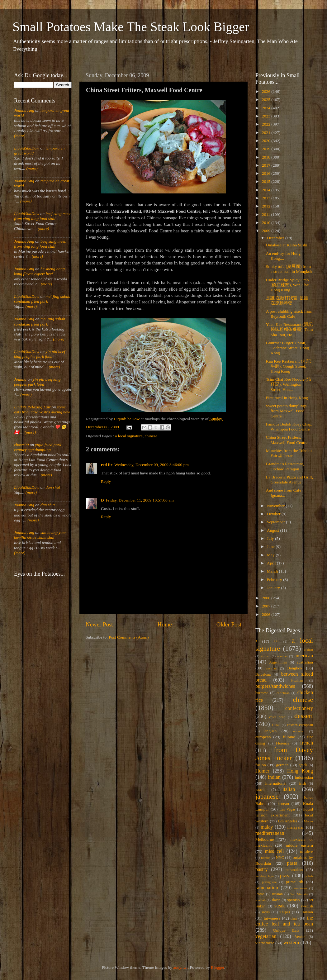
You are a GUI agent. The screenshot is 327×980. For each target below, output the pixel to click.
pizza (285, 876)
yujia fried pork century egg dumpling (38, 447)
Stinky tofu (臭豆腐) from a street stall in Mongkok (289, 269)
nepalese (306, 852)
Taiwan (307, 912)
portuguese (269, 882)
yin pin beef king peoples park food (40, 354)
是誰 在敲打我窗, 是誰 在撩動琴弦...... (287, 300)
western (291, 943)
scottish (261, 900)
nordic (265, 858)
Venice (300, 937)
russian (277, 894)
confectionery (299, 708)
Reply (106, 481)
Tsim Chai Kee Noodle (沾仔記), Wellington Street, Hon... (289, 384)
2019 (267, 149)
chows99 (21, 445)
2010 (267, 223)
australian (305, 662)
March (273, 571)
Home (165, 624)
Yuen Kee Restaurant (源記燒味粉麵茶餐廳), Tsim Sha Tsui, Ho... (289, 329)
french (307, 743)
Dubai (276, 725)
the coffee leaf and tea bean (284, 921)
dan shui (53, 487)
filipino (289, 737)
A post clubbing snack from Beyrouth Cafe (289, 314)
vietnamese (265, 943)
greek (303, 765)
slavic (276, 900)
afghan (308, 649)
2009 (267, 231)
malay (267, 827)
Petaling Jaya (264, 876)
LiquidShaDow (27, 148)
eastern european (300, 725)
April (272, 563)
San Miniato (299, 894)
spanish (294, 900)
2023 (267, 116)
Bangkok (295, 668)
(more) (20, 136)
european (263, 737)
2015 (267, 181)
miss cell (274, 851)
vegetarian (266, 936)
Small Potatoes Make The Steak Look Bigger (131, 27)
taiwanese (272, 918)
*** (276, 641)
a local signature (129, 436)
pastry (262, 869)
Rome (260, 894)
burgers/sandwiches (275, 686)
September (276, 522)
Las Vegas (287, 809)
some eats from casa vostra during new (42, 409)
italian (289, 789)
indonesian (304, 777)
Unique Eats (286, 930)
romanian (301, 888)
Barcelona (263, 674)
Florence (282, 743)
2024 (267, 108)
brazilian (297, 680)
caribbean (283, 693)
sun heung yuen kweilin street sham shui (40, 535)
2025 (267, 100)
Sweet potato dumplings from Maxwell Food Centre (286, 411)
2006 (267, 614)
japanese (267, 797)
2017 (267, 165)
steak (280, 906)
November (276, 506)
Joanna (20, 379)
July (271, 538)
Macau (308, 821)
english (270, 731)
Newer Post (99, 624)
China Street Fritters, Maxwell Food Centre (287, 440)
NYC (280, 858)
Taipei (285, 912)
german (282, 765)
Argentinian (278, 662)
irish (303, 783)
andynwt (180, 967)
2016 (267, 173)
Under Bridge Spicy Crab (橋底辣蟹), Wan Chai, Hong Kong (288, 285)
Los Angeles (288, 821)
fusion (261, 765)
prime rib (295, 882)
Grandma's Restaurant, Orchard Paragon (285, 466)
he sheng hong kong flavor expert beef (39, 271)
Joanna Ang (24, 110)
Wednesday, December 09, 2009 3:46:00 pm (152, 465)
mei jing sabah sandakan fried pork (42, 299)
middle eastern (299, 845)
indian (274, 777)
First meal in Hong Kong (287, 398)
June (271, 547)
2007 (267, 606)
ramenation (267, 888)
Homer (262, 771)
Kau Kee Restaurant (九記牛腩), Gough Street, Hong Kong (289, 366)
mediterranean (270, 833)
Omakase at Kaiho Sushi (287, 245)
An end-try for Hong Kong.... (283, 256)
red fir (107, 465)
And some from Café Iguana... (284, 493)
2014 (267, 190)
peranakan (294, 870)
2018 (267, 157)
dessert (304, 716)
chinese (151, 436)
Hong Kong (300, 771)
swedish (307, 906)
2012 (267, 206)
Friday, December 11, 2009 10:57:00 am (140, 500)
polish (309, 876)
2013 (267, 198)
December (276, 238)
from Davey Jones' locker (284, 754)
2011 (267, 214)
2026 (267, 91)
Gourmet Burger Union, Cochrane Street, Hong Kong (287, 348)
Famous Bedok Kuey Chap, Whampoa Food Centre (289, 427)
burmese (262, 693)
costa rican (277, 717)
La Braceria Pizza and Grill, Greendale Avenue (289, 480)
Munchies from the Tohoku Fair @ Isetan (289, 453)
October (274, 514)
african (266, 656)
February (275, 580)
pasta (292, 863)
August (273, 530)
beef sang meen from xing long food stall (43, 216)
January (274, 588)
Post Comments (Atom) (129, 637)
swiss (266, 912)
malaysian (296, 827)
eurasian (299, 731)
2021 (267, 133)
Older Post (229, 624)
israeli (260, 790)
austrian (271, 668)
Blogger (218, 967)
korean (283, 804)
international (276, 783)
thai (294, 918)
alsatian (282, 656)
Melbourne (265, 839)
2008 (267, 598)
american (304, 656)
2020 (267, 141)
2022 (267, 124)
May (271, 555)
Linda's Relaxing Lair (32, 407)
